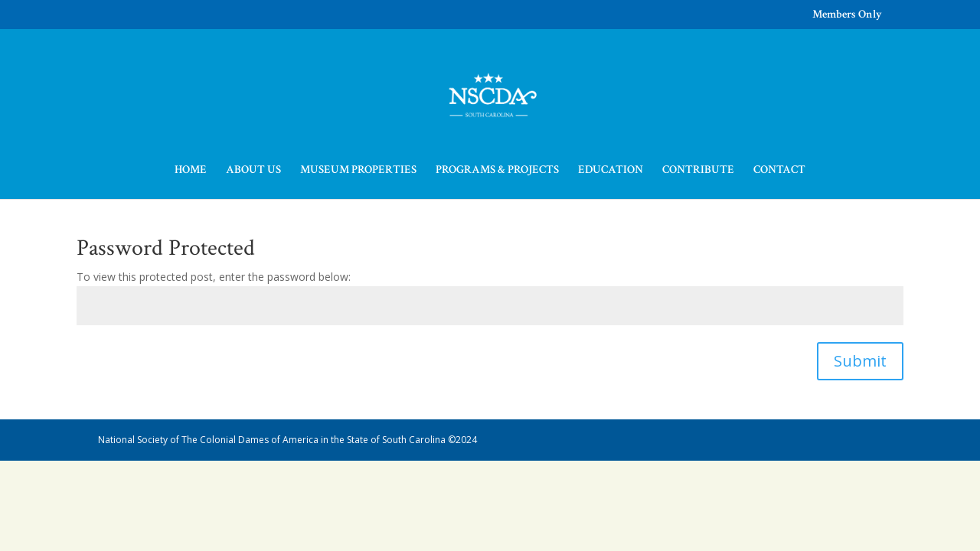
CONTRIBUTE (698, 171)
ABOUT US (253, 171)
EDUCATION (611, 171)
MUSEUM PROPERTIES (358, 171)
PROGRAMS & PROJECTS (497, 171)
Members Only (847, 15)
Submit (860, 361)
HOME (191, 171)
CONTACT (779, 171)
